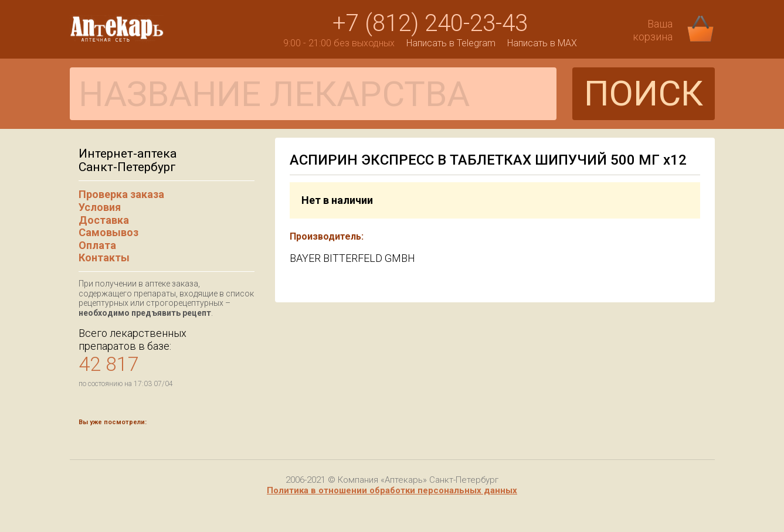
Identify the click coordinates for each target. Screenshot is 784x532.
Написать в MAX (542, 43)
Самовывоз (108, 232)
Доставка (104, 220)
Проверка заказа (121, 194)
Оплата (97, 245)
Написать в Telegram (451, 43)
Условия (100, 207)
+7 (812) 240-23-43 (430, 23)
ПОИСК (644, 93)
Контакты (104, 258)
